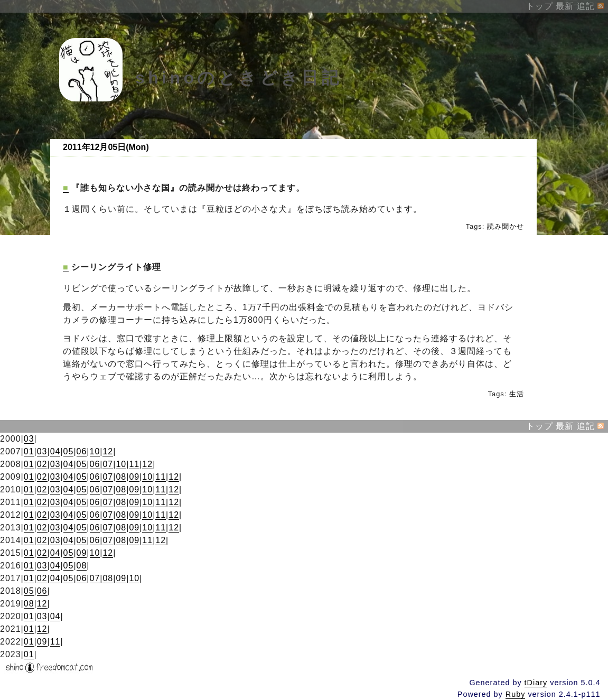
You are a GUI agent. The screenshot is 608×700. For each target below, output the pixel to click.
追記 (586, 6)
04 (55, 451)
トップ (540, 6)
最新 (565, 6)
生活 (517, 394)
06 (82, 451)
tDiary (536, 683)
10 (95, 451)
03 (29, 439)
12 (108, 451)
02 (42, 464)
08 (121, 477)
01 (29, 451)
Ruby (516, 694)
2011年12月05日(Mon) (106, 147)
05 (69, 451)
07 (108, 464)
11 (134, 464)
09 (134, 477)
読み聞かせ (506, 226)
